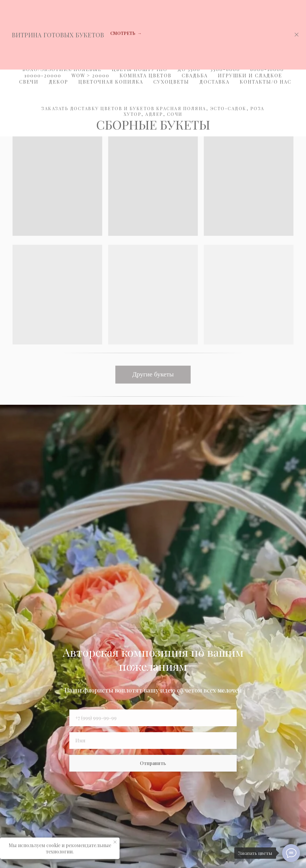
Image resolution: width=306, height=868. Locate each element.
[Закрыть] (297, 35)
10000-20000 (43, 75)
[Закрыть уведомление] (115, 842)
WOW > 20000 (90, 75)
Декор (58, 82)
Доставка (214, 82)
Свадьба (195, 75)
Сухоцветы (171, 82)
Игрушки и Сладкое (250, 75)
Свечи (29, 82)
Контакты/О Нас (266, 82)
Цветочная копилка (111, 82)
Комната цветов (146, 75)
